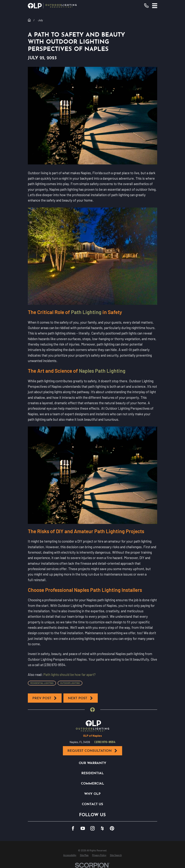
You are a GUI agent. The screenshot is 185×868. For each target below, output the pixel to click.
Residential (92, 773)
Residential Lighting (42, 683)
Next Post (81, 698)
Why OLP (92, 794)
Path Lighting (86, 312)
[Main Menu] (155, 6)
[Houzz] (102, 828)
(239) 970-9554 (105, 742)
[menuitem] (70, 855)
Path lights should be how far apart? (69, 674)
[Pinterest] (112, 828)
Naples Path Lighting (102, 371)
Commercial (92, 784)
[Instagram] (92, 828)
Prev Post (45, 698)
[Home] (52, 6)
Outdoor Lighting (70, 683)
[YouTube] (83, 828)
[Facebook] (73, 828)
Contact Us (92, 804)
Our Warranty (92, 763)
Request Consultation (92, 751)
